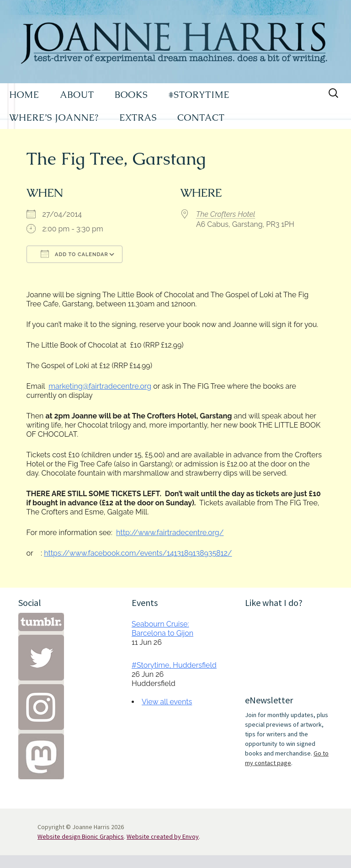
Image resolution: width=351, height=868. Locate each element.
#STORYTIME (199, 95)
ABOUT (77, 95)
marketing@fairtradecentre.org (100, 386)
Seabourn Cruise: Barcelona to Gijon (162, 629)
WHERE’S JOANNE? (54, 118)
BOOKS (131, 95)
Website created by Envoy (163, 836)
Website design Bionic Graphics (81, 836)
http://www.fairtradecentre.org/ (170, 533)
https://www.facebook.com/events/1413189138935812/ (138, 553)
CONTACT (201, 118)
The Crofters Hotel (226, 214)
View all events (167, 702)
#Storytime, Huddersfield (174, 665)
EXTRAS (138, 118)
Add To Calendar (74, 254)
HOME (24, 95)
